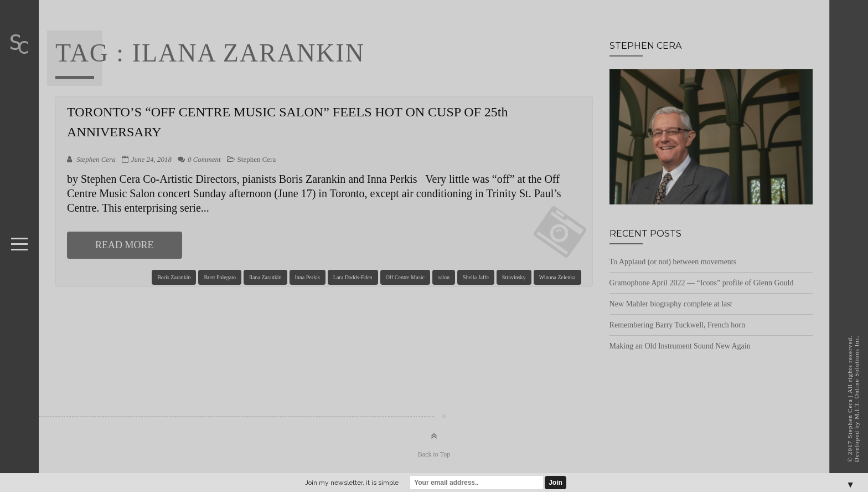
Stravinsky (514, 277)
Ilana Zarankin (265, 277)
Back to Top (434, 454)
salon (444, 277)
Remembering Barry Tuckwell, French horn (677, 325)
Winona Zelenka (557, 277)
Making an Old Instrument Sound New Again (680, 346)
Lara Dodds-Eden (353, 277)
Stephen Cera (257, 159)
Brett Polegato (220, 277)
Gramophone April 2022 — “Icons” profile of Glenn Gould (702, 283)
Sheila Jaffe (476, 277)
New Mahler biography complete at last (671, 304)
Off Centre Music (405, 277)
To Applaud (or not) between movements (673, 262)
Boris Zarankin (174, 277)
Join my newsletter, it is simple (352, 483)
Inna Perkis (308, 277)
